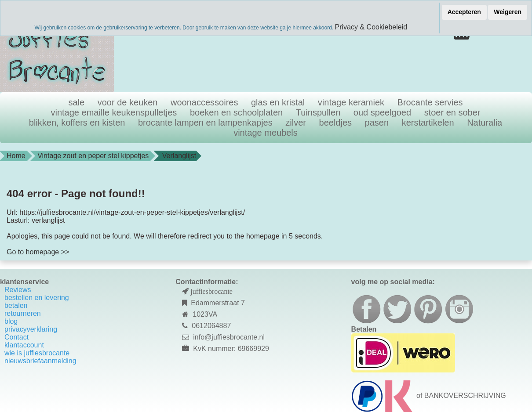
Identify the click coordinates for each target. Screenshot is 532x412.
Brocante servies (430, 102)
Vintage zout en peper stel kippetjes (93, 156)
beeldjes (336, 123)
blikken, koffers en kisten (77, 123)
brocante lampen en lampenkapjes (205, 123)
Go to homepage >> (38, 252)
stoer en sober (452, 112)
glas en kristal (278, 102)
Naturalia (485, 123)
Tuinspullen (318, 112)
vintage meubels (266, 133)
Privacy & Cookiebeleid (371, 27)
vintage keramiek (351, 102)
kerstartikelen (428, 123)
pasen (377, 123)
